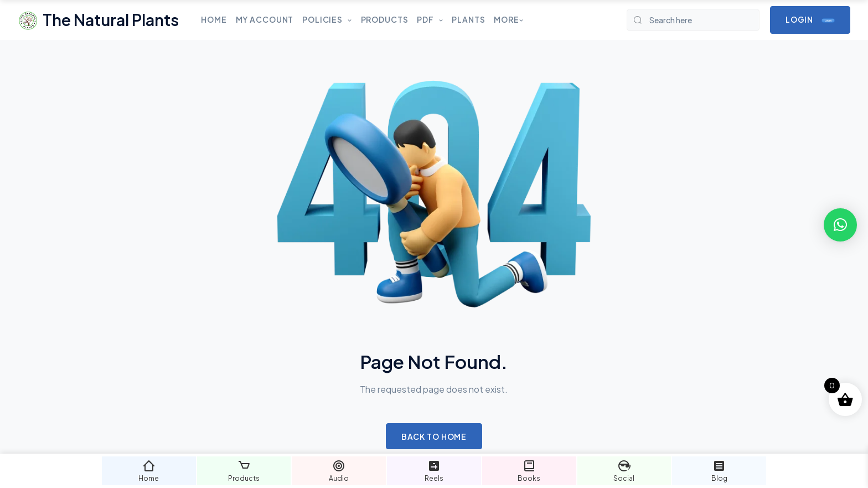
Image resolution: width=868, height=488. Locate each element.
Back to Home (434, 436)
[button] (840, 225)
